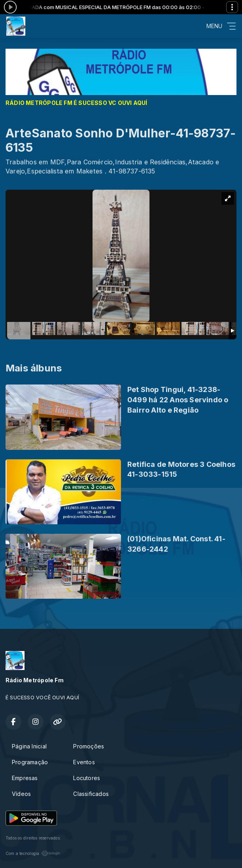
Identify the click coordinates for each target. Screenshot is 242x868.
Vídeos (21, 794)
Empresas (25, 778)
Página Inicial (29, 746)
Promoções (89, 746)
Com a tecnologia (33, 853)
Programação (30, 762)
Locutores (87, 778)
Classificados (91, 794)
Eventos (84, 762)
